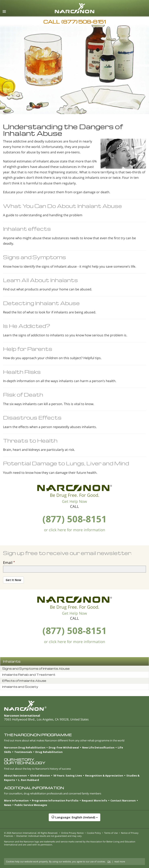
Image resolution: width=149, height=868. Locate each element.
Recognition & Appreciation (104, 775)
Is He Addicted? (27, 326)
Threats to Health (30, 440)
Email (8, 562)
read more (120, 861)
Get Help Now (74, 501)
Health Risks (22, 372)
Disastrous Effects (32, 417)
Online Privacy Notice (72, 833)
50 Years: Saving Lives (68, 775)
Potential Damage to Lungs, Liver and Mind (66, 463)
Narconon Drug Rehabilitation (25, 747)
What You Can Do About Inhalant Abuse (62, 206)
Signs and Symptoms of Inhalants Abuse (36, 669)
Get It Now (13, 580)
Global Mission (40, 775)
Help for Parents (28, 349)
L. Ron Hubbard (29, 780)
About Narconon (15, 775)
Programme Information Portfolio (55, 800)
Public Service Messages (31, 805)
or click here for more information (75, 530)
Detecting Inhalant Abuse (41, 303)
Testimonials (23, 752)
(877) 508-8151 (74, 519)
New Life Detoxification (98, 747)
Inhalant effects (27, 229)
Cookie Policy (94, 833)
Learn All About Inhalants (40, 280)
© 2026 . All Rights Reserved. (31, 833)
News (8, 805)
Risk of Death (23, 394)
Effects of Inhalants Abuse (24, 681)
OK (109, 861)
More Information (16, 800)
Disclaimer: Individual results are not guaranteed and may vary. (49, 836)
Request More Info (94, 800)
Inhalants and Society (20, 687)
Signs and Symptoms (35, 257)
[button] (74, 819)
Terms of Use (111, 833)
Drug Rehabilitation (49, 752)
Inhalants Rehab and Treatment (29, 675)
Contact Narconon (123, 800)
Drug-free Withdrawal (64, 747)
